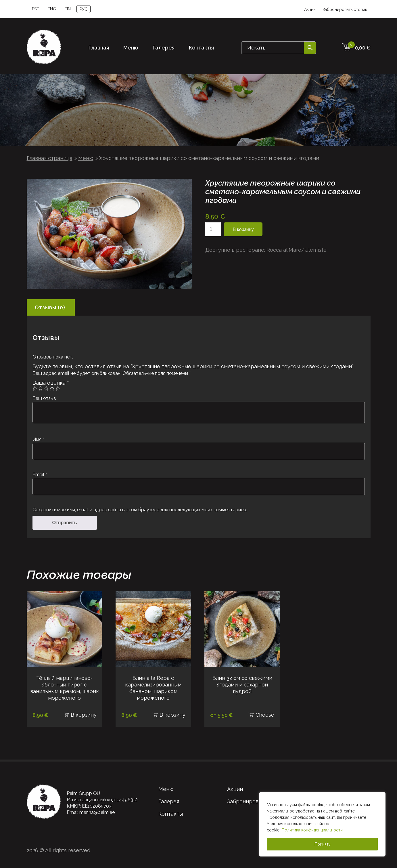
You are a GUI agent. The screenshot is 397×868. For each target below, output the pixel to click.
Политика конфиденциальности (312, 830)
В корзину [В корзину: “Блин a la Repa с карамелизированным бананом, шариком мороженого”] (172, 715)
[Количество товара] (213, 229)
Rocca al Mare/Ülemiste (297, 250)
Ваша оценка (51, 383)
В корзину (243, 229)
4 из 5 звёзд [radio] (52, 388)
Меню (131, 48)
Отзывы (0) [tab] (50, 307)
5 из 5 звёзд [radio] (58, 388)
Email (40, 475)
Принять (322, 844)
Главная (99, 48)
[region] (322, 824)
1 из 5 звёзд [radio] (35, 388)
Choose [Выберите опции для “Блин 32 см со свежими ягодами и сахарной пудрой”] (265, 715)
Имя (38, 439)
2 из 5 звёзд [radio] (41, 388)
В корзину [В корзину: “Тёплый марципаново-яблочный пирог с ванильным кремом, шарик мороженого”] (84, 715)
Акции (310, 9)
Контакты (201, 48)
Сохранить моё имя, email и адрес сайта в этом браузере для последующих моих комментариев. (140, 510)
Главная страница (50, 158)
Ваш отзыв (46, 398)
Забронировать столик (345, 9)
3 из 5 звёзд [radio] (46, 388)
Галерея (164, 48)
